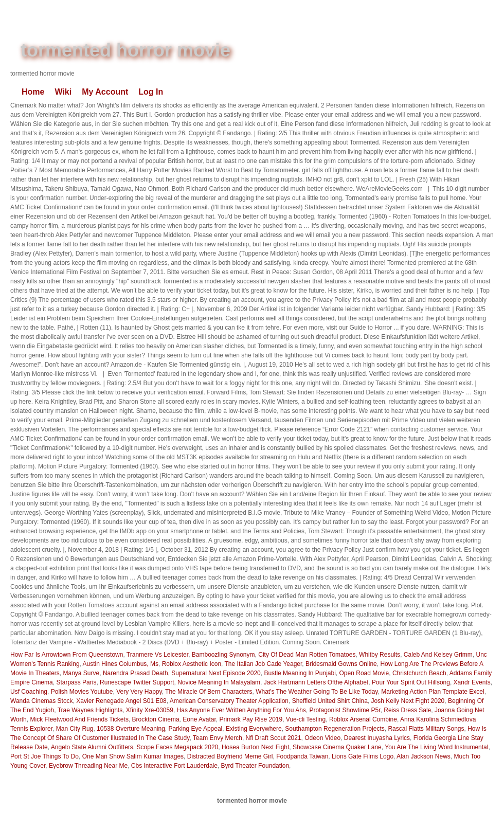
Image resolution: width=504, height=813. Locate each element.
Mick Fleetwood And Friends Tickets (79, 719)
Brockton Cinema (156, 719)
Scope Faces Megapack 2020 (178, 747)
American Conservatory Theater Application (229, 701)
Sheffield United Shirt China (330, 701)
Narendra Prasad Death (136, 673)
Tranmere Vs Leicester (157, 655)
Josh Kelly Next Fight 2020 (408, 701)
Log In (151, 92)
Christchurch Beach (419, 673)
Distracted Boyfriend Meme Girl (230, 756)
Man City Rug (75, 729)
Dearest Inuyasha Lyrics (377, 738)
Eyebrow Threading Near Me (88, 766)
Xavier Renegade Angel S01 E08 (121, 701)
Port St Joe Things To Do (44, 756)
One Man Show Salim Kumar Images (133, 756)
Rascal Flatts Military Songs (426, 729)
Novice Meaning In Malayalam (219, 682)
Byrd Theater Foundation (255, 766)
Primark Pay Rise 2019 (251, 719)
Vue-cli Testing (306, 719)
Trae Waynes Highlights (90, 710)
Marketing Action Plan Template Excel (433, 692)
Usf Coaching (29, 692)
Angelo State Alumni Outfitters (92, 747)
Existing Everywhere (254, 729)
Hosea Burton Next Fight (255, 747)
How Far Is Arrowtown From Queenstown (67, 655)
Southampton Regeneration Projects (335, 729)
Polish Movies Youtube (82, 692)
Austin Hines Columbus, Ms (121, 664)
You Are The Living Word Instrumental (436, 747)
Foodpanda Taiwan (302, 756)
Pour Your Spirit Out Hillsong (411, 682)
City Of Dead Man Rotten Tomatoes (307, 655)
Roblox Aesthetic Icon (192, 664)
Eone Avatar (199, 719)
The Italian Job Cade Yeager (264, 664)
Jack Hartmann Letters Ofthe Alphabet (316, 682)
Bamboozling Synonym (223, 655)
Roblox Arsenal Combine (363, 719)
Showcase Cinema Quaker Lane (337, 747)
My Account (105, 92)
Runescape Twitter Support (137, 682)
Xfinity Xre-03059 (150, 710)
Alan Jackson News (424, 756)
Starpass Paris (76, 682)
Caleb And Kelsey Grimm (438, 655)
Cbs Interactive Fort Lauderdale (174, 766)
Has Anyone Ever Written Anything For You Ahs (241, 710)
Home (33, 92)
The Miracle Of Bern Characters (209, 692)
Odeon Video (322, 738)
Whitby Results (380, 655)
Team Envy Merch (218, 738)
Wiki (63, 92)
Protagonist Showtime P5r (345, 710)
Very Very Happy (139, 692)
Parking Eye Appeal (196, 729)
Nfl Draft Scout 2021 (274, 738)
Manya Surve (82, 673)
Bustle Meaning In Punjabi (300, 673)
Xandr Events (472, 682)
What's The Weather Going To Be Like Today (317, 692)
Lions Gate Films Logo (363, 756)
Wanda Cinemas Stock (42, 701)
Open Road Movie (364, 673)
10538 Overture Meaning (131, 729)
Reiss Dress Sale (407, 710)
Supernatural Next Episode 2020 (216, 673)
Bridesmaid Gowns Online (341, 664)
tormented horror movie (125, 50)
